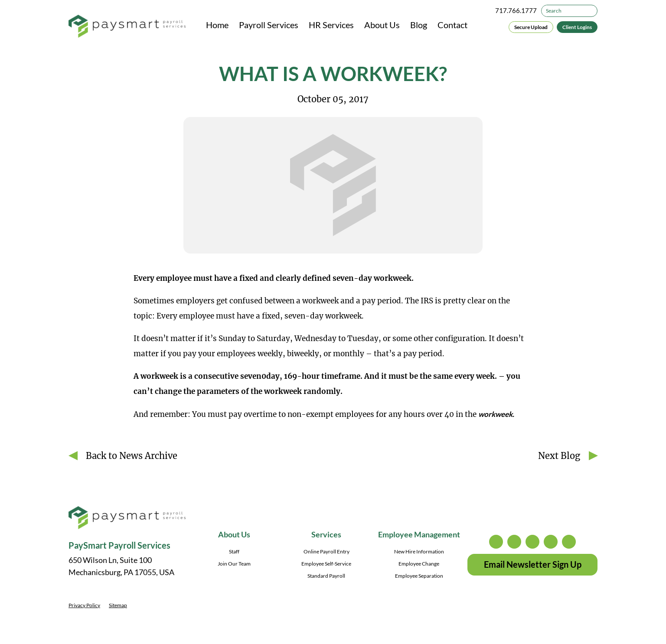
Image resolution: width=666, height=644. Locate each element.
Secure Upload (531, 27)
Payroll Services (269, 25)
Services (326, 534)
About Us (382, 25)
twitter (514, 542)
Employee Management (419, 534)
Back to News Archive (132, 456)
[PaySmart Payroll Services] (127, 27)
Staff (234, 551)
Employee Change (419, 564)
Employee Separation (419, 576)
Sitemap (118, 605)
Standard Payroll (326, 576)
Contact (452, 25)
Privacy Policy (84, 605)
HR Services (331, 25)
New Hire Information (419, 551)
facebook (532, 542)
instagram (496, 542)
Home (217, 25)
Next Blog (559, 456)
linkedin (551, 542)
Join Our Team (234, 564)
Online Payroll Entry (326, 551)
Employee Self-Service (326, 564)
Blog (419, 25)
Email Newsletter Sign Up (533, 564)
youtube (569, 542)
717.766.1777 (516, 10)
